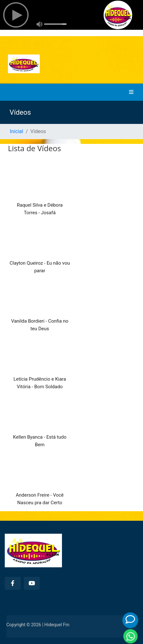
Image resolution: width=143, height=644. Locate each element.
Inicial (17, 131)
